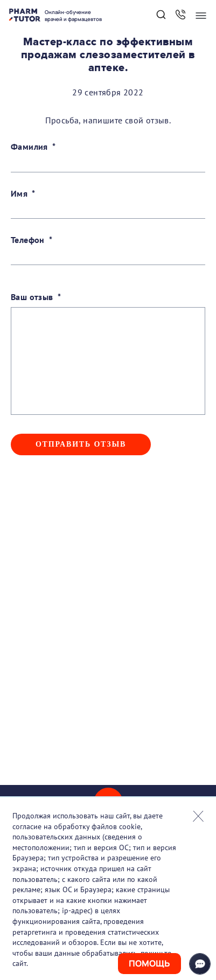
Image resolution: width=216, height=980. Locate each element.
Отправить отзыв (81, 444)
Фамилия (29, 147)
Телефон (28, 240)
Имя (19, 193)
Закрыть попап (198, 816)
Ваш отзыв (32, 297)
